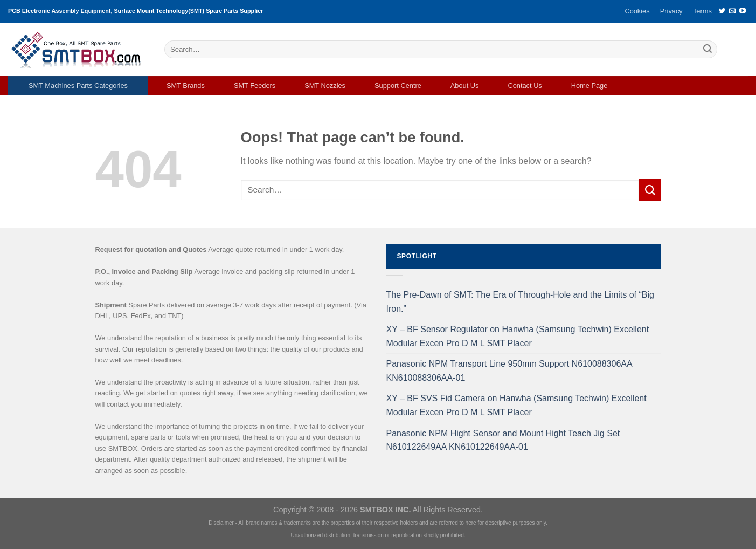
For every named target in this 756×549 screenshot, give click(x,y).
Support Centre (398, 85)
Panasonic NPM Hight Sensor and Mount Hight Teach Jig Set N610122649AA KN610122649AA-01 (503, 440)
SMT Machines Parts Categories (78, 85)
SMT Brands (186, 85)
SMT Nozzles (325, 85)
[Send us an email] (732, 11)
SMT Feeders (255, 85)
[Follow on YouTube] (743, 11)
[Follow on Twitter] (722, 11)
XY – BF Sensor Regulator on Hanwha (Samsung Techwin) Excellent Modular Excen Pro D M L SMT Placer (518, 336)
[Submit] (708, 50)
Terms (702, 11)
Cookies (637, 11)
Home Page (589, 85)
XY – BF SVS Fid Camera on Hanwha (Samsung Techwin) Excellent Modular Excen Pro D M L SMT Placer (516, 405)
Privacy (671, 11)
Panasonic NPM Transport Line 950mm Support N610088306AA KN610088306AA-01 (509, 371)
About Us (465, 85)
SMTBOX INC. (385, 510)
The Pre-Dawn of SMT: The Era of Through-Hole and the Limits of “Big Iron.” (520, 302)
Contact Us (525, 85)
